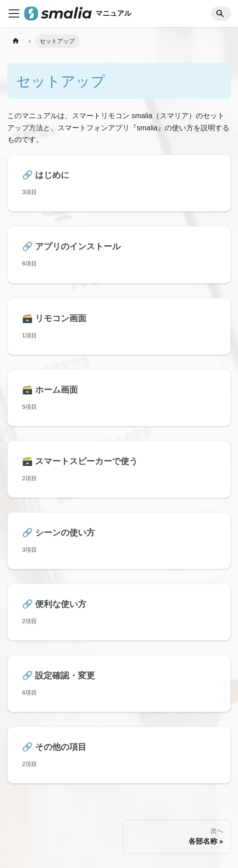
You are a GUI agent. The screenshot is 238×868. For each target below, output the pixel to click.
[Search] (221, 13)
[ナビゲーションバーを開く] (14, 13)
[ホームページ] (16, 41)
